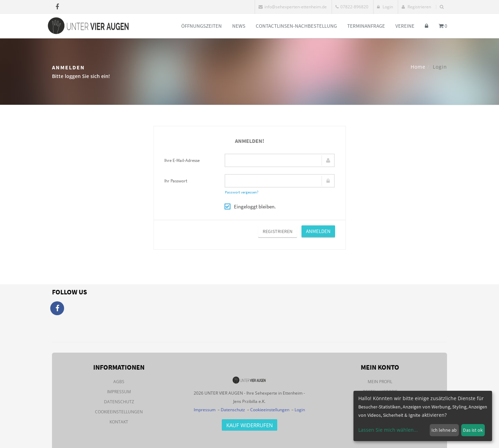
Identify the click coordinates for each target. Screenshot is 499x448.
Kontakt (119, 422)
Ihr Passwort (176, 181)
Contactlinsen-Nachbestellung (296, 26)
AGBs (119, 382)
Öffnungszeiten (202, 26)
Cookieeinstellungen (119, 412)
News (239, 26)
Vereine (405, 26)
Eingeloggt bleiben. (250, 206)
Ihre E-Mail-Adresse (182, 160)
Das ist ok (473, 430)
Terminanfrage (366, 26)
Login (385, 7)
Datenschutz (119, 402)
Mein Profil (380, 382)
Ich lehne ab (444, 430)
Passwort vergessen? (242, 192)
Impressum (119, 392)
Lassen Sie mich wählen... (388, 430)
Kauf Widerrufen (249, 425)
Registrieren (416, 7)
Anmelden (318, 231)
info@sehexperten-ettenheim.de (293, 7)
